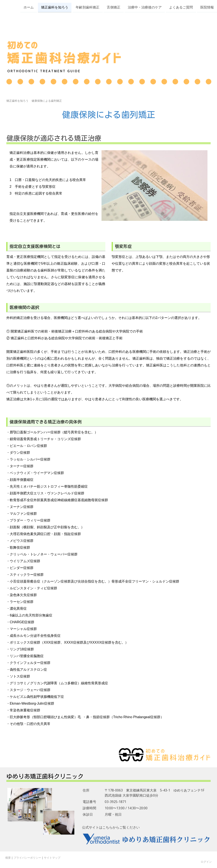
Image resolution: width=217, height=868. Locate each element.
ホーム (29, 7)
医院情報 (207, 7)
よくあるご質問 (181, 7)
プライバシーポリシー (27, 858)
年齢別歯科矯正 (88, 7)
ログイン (206, 862)
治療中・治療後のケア (145, 7)
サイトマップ (52, 858)
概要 (8, 858)
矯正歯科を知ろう (55, 7)
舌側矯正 (114, 7)
